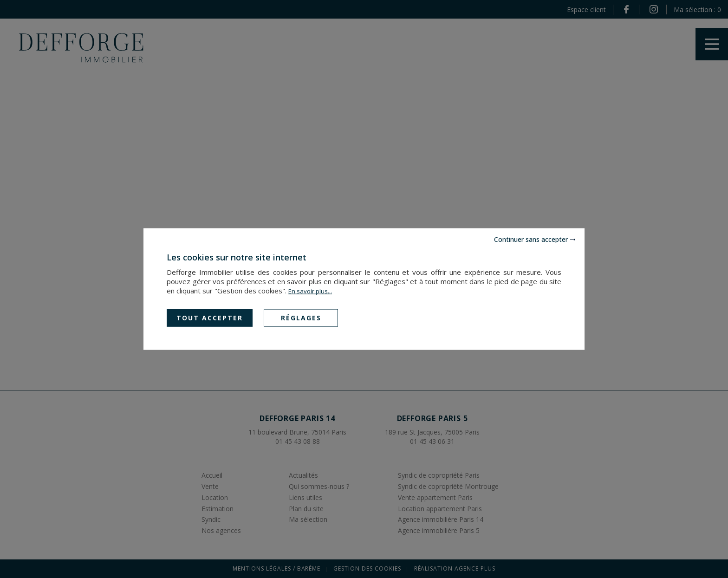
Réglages (301, 317)
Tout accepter (210, 317)
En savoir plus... (310, 291)
